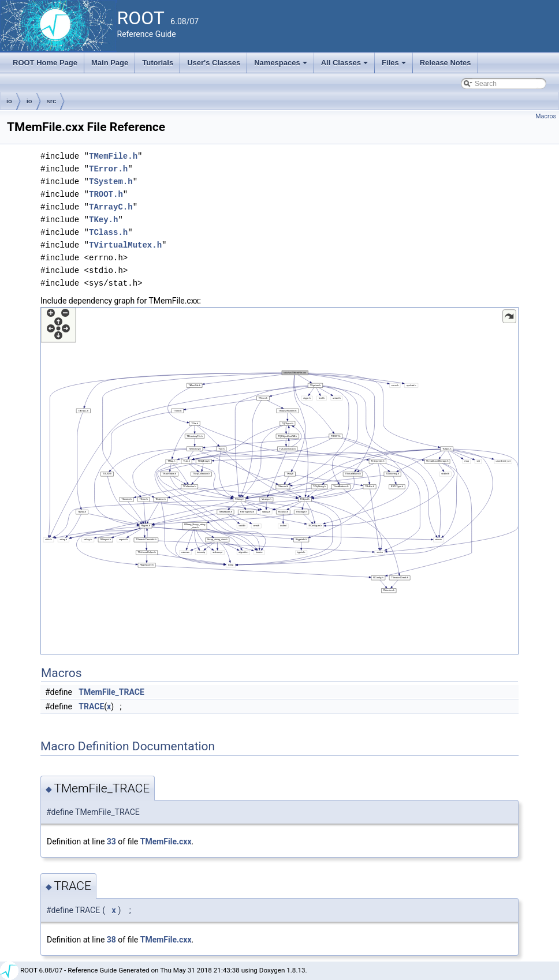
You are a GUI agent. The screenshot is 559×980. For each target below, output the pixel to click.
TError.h (108, 169)
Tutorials (158, 63)
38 (111, 940)
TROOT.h (106, 194)
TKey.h (103, 220)
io (9, 101)
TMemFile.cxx (166, 841)
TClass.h (108, 232)
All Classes (346, 66)
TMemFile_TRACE (111, 692)
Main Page (110, 63)
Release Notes (446, 63)
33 (111, 841)
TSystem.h (111, 182)
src (52, 101)
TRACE (91, 706)
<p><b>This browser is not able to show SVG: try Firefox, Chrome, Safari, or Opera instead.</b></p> (279, 481)
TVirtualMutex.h (125, 245)
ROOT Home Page (45, 63)
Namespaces (282, 66)
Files (395, 66)
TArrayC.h (111, 207)
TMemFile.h (113, 156)
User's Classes (214, 63)
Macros (546, 116)
